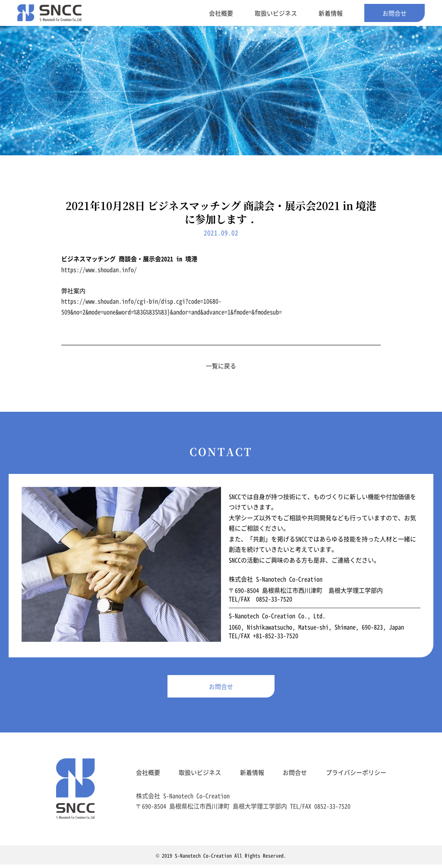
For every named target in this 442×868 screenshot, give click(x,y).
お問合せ (395, 13)
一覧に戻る (221, 366)
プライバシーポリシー (356, 776)
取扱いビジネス (276, 13)
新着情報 (331, 13)
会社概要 (221, 13)
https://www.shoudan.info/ (99, 269)
